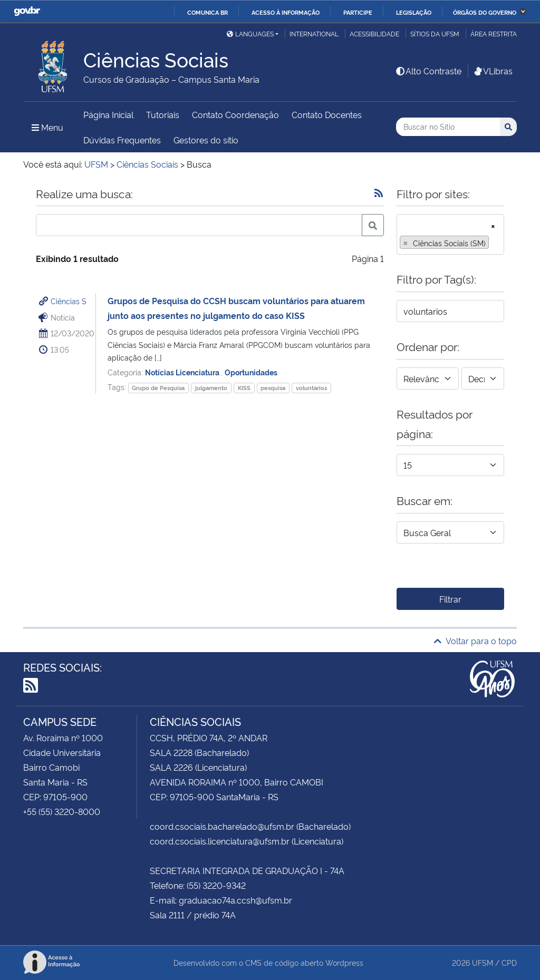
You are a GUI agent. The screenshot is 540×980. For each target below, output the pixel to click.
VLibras (493, 71)
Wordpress (344, 962)
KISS (244, 388)
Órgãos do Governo (485, 12)
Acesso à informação (286, 12)
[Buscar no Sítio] (448, 127)
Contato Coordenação (235, 114)
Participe (358, 12)
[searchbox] (495, 243)
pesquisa (273, 388)
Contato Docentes (327, 114)
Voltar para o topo (475, 641)
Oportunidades (251, 372)
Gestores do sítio (206, 140)
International (314, 33)
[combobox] (450, 234)
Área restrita (494, 33)
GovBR (27, 11)
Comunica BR (208, 12)
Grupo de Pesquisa (158, 388)
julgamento (211, 388)
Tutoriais (163, 114)
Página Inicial (108, 114)
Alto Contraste (428, 71)
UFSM (483, 962)
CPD (509, 962)
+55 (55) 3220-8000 (62, 811)
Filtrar (450, 599)
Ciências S (69, 301)
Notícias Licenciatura (183, 372)
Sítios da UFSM (435, 33)
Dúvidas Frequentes (122, 140)
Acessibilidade (374, 33)
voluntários (311, 388)
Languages (250, 33)
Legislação (414, 12)
